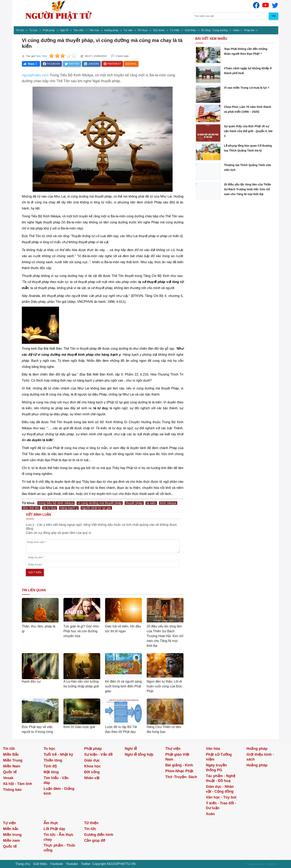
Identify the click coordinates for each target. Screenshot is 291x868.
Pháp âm (249, 30)
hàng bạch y (69, 508)
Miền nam (11, 841)
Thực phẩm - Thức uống (60, 848)
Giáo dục (92, 760)
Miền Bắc (11, 754)
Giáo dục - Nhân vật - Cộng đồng (220, 789)
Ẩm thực (143, 30)
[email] (103, 564)
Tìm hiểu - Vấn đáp (56, 780)
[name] (103, 557)
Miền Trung (13, 760)
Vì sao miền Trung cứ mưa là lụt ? (247, 88)
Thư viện (79, 30)
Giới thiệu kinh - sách (260, 757)
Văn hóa (94, 30)
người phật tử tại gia (96, 508)
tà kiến (151, 503)
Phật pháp (49, 30)
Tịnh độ (50, 766)
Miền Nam (12, 766)
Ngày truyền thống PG (216, 768)
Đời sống (92, 772)
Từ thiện (175, 30)
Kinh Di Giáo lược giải (79, 727)
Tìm (274, 16)
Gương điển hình (99, 835)
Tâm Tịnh (41, 56)
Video (236, 30)
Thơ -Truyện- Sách (181, 777)
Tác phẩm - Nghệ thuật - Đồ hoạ (221, 778)
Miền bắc (11, 829)
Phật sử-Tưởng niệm (219, 757)
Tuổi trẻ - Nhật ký (58, 754)
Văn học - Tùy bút (221, 797)
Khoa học (93, 766)
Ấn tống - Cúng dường (215, 30)
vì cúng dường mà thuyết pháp (100, 503)
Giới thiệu (191, 30)
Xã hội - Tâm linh (18, 784)
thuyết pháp (134, 503)
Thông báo (12, 790)
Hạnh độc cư (31, 681)
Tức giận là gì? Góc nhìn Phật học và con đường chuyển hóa (81, 631)
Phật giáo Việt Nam (177, 757)
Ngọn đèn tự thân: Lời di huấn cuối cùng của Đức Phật (164, 686)
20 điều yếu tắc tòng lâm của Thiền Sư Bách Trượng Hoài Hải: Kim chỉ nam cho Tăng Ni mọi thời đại (165, 636)
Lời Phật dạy (54, 829)
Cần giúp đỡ (95, 841)
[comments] (103, 546)
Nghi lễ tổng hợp (139, 754)
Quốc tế (10, 772)
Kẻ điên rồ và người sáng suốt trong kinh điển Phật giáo (123, 686)
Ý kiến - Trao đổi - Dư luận (221, 806)
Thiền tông (53, 760)
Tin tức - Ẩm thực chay (59, 837)
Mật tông (51, 772)
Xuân (210, 814)
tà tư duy (50, 508)
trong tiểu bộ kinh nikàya (56, 503)
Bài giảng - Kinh (179, 765)
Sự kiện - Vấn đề (98, 754)
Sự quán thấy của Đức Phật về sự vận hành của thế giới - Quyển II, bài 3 (248, 131)
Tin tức (20, 30)
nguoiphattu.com (35, 75)
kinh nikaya (168, 503)
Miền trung (12, 835)
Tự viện (129, 30)
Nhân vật (92, 778)
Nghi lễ (64, 30)
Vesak (8, 778)
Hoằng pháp (112, 30)
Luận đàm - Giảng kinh (59, 791)
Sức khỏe (159, 30)
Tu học (34, 30)
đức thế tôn (31, 508)
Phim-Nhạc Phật (179, 771)
